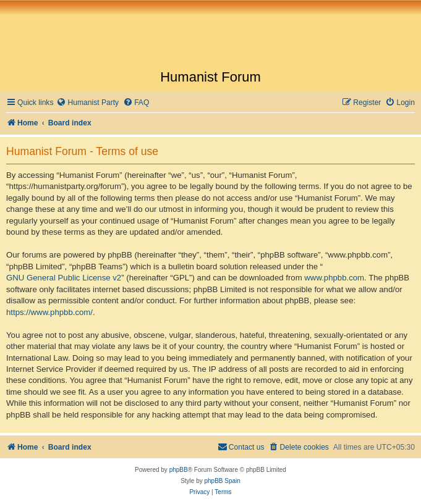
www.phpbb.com (334, 278)
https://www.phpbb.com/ (49, 312)
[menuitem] (87, 103)
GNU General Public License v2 (64, 278)
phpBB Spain (222, 481)
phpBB (179, 470)
